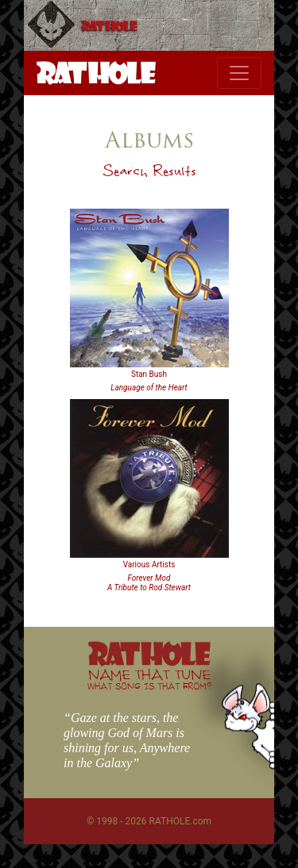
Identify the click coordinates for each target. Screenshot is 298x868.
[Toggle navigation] (239, 73)
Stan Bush (149, 374)
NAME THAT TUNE (149, 679)
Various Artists (149, 565)
